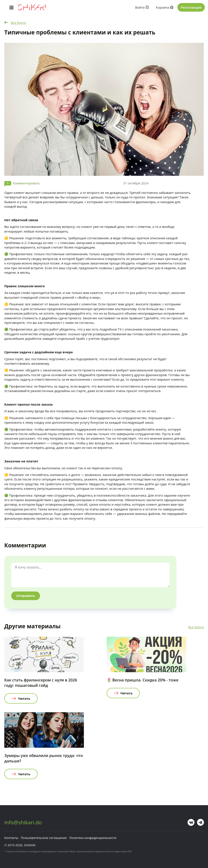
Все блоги (18, 23)
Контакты (11, 838)
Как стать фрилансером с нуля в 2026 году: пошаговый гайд (41, 683)
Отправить (26, 596)
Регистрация (191, 7)
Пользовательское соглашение (44, 838)
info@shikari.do (23, 822)
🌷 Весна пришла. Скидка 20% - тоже (143, 680)
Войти (142, 7)
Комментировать (26, 183)
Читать (24, 698)
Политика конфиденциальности (93, 838)
